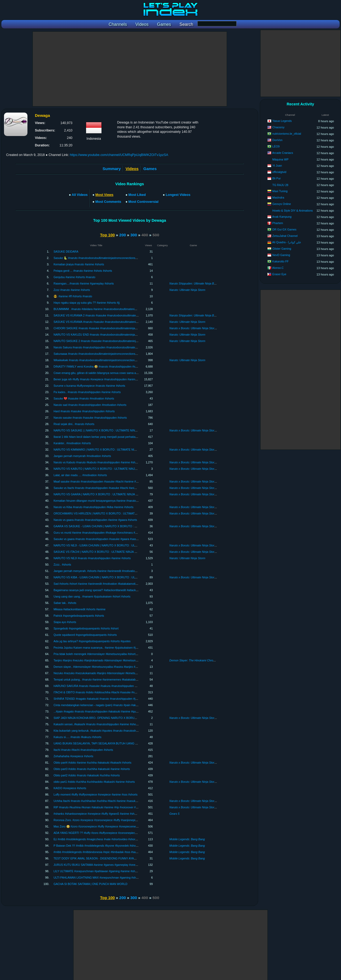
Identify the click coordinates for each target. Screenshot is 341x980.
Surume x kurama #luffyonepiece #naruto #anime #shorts (89, 386)
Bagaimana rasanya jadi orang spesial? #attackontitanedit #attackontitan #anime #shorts (109, 590)
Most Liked (137, 195)
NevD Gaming (281, 255)
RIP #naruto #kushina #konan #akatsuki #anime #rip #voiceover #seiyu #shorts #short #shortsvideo (116, 807)
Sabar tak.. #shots (65, 603)
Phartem (278, 223)
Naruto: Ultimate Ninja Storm (187, 290)
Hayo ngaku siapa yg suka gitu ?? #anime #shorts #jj (87, 303)
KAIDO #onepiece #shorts (70, 788)
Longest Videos (178, 195)
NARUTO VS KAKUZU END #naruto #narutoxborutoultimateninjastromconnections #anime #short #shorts (120, 335)
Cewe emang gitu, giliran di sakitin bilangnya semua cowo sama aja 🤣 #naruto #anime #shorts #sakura (119, 373)
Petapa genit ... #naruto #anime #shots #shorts (83, 271)
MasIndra (278, 197)
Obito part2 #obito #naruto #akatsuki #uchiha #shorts (87, 775)
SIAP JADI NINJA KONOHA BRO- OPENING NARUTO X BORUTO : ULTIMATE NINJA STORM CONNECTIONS (125, 718)
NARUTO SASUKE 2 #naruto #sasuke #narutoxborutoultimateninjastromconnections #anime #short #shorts (121, 341)
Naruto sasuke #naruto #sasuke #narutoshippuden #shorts (90, 418)
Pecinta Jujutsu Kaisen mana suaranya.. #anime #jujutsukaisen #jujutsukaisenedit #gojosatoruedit (115, 648)
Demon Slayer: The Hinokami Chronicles (195, 660)
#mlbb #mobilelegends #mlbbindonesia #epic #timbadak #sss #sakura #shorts (102, 852)
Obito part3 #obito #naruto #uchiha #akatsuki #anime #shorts (92, 769)
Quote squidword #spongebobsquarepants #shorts (85, 635)
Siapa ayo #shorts (65, 622)
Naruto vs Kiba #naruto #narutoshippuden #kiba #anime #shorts (94, 507)
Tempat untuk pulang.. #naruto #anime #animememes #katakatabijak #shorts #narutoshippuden (113, 680)
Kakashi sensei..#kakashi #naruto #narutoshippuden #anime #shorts (96, 724)
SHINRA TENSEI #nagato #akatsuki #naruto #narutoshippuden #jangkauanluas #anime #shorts (113, 699)
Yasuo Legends (282, 121)
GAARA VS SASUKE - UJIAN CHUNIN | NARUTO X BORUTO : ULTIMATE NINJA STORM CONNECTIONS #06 (124, 526)
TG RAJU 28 (280, 185)
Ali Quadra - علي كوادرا (287, 242)
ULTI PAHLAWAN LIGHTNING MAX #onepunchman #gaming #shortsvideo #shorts (105, 878)
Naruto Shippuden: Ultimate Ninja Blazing (195, 283)
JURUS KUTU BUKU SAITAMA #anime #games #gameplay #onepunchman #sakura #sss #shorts (115, 865)
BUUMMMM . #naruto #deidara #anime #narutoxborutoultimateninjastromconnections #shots (111, 309)
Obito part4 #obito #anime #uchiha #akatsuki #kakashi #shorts (92, 763)
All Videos (80, 195)
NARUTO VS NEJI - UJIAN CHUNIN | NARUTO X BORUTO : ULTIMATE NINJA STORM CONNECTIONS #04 (123, 545)
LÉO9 (276, 146)
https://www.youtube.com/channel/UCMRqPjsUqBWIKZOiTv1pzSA (119, 155)
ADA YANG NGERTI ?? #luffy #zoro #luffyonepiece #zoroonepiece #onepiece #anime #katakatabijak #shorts (121, 833)
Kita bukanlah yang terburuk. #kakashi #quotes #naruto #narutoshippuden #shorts (105, 731)
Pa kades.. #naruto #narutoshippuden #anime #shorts (87, 392)
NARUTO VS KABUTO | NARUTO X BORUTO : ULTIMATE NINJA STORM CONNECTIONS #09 (114, 469)
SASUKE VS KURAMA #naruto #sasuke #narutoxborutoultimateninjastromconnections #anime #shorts (118, 322)
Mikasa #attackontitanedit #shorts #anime (80, 609)
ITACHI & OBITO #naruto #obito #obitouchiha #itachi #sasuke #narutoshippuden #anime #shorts (114, 692)
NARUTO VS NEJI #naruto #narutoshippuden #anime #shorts (92, 558)
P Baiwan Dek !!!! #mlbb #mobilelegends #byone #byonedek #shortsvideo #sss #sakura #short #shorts (118, 846)
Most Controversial (143, 202)
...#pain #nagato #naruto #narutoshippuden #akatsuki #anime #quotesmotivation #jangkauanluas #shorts (119, 711)
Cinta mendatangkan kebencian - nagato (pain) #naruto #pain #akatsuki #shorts (103, 705)
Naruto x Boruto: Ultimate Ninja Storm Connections (201, 328)
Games (150, 169)
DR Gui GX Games (284, 229)
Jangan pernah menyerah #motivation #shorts (82, 456)
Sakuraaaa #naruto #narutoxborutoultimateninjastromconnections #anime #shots (104, 354)
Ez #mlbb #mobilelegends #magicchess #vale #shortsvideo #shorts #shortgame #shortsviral (111, 839)
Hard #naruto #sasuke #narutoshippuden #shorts (84, 411)
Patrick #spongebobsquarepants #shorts (79, 616)
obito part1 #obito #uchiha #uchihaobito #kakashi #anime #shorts (94, 782)
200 (123, 235)
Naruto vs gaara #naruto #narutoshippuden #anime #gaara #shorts (95, 520)
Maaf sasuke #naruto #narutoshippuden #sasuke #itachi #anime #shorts (99, 481)
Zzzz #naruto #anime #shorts (72, 290)
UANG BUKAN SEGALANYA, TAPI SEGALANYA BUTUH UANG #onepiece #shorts (106, 743)
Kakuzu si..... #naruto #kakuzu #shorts (78, 737)
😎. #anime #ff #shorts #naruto (73, 296)
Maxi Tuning (280, 191)
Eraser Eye (279, 274)
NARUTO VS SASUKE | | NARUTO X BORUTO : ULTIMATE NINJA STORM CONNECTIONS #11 (115, 430)
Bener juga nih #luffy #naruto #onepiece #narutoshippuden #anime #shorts (100, 379)
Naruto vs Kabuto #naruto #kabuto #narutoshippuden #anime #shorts (97, 462)
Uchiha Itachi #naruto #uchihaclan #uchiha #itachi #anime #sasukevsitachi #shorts (105, 801)
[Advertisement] (130, 69)
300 (134, 235)
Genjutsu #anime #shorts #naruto (74, 277)
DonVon (277, 140)
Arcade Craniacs (283, 153)
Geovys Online (281, 204)
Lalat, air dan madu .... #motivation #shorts (80, 475)
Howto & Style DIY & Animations (293, 211)
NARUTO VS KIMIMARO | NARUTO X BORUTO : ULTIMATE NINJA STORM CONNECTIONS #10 (115, 450)
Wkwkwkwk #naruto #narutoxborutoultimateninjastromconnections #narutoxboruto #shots (109, 360)
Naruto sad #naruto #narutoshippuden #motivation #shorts (90, 405)
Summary (112, 169)
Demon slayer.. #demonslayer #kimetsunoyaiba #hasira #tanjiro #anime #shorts (103, 667)
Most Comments (108, 202)
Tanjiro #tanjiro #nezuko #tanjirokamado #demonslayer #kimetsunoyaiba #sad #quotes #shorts (113, 660)
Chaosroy (278, 127)
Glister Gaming (282, 249)
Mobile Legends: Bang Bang (187, 839)
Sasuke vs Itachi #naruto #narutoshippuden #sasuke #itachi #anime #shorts (101, 488)
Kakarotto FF (280, 261)
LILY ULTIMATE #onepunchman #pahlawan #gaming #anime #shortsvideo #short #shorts (109, 871)
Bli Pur (276, 178)
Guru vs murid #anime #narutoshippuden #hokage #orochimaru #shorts (98, 533)
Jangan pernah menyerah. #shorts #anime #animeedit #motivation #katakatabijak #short (109, 571)
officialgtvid (279, 172)
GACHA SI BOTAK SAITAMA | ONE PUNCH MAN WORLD (90, 884)
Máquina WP (280, 159)
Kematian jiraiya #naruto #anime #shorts (79, 264)
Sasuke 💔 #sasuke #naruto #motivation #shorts (84, 398)
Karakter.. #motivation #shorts (72, 443)
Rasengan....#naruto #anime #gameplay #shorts (84, 283)
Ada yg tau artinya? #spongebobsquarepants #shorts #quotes (92, 641)
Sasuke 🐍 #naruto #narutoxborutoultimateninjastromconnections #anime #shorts (104, 258)
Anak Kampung (282, 217)
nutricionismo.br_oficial (287, 134)
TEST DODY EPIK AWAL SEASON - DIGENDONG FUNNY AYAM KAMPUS (101, 858)
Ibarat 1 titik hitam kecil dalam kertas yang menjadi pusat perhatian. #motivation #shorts (108, 437)
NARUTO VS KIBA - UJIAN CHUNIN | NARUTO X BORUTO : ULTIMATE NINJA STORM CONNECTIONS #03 (123, 577)
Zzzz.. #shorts (62, 565)
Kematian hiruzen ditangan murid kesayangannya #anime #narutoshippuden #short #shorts (111, 501)
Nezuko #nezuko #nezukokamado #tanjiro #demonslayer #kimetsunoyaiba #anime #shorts (110, 673)
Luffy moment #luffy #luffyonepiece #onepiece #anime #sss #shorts (96, 794)
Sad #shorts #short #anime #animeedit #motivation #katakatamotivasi (97, 584)
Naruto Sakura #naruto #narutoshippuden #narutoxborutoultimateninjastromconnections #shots (113, 347)
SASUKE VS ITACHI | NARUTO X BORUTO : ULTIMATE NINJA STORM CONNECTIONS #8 (112, 552)
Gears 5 (174, 814)
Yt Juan (277, 166)
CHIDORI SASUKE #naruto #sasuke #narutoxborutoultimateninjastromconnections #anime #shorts (115, 328)
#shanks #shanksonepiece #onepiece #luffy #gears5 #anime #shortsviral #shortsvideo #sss (111, 814)
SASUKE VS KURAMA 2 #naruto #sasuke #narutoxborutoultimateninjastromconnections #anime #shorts (119, 315)
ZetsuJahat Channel (285, 236)
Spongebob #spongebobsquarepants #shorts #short (86, 628)
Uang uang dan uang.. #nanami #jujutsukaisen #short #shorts (92, 596)
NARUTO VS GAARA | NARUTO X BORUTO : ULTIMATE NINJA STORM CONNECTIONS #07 (113, 494)
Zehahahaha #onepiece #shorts (73, 756)
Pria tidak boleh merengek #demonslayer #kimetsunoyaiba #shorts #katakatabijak (105, 654)
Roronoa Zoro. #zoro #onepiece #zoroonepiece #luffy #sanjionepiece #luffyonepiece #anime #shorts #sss (119, 820)
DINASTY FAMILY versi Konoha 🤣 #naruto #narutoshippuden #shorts (98, 367)
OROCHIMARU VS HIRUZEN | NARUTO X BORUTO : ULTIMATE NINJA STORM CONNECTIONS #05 (118, 513)
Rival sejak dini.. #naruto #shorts (74, 424)
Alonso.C (278, 268)
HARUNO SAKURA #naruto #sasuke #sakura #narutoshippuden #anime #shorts (104, 686)
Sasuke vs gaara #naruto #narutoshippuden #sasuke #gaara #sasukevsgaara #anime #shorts (112, 539)
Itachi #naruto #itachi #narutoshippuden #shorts (83, 750)
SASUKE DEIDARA (66, 252)
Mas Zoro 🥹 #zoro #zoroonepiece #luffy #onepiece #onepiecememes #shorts (102, 826)
